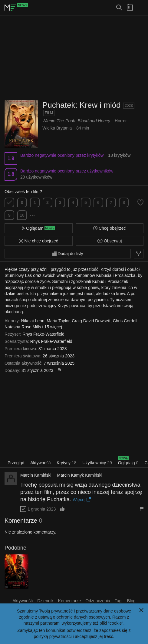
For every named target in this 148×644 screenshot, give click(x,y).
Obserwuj (109, 241)
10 (22, 215)
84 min (83, 128)
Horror (121, 121)
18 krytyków (119, 155)
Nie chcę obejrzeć (39, 241)
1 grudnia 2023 (42, 509)
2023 (129, 106)
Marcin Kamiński (36, 475)
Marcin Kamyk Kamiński (80, 475)
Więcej (82, 500)
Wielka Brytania (57, 128)
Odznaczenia (98, 601)
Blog (131, 601)
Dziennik (45, 601)
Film (49, 113)
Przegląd (16, 463)
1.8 (11, 174)
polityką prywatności (53, 636)
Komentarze (69, 601)
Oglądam (38, 228)
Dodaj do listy (68, 254)
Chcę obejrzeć (109, 228)
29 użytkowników (36, 177)
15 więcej (53, 327)
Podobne (15, 548)
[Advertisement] (74, 58)
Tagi (119, 601)
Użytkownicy (97, 463)
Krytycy (66, 463)
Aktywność (40, 463)
